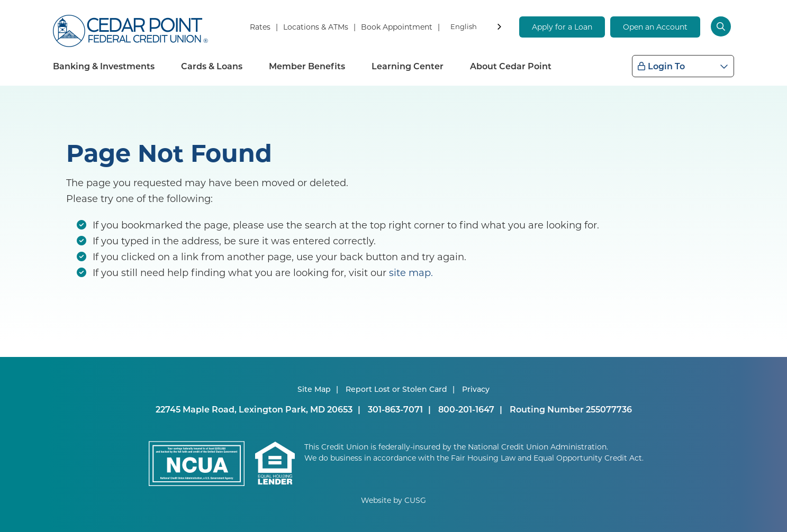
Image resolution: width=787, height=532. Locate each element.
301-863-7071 (395, 409)
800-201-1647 (466, 409)
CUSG (415, 500)
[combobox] (477, 28)
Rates (260, 27)
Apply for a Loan (562, 27)
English (464, 26)
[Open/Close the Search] (722, 26)
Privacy (476, 389)
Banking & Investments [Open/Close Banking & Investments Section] (104, 66)
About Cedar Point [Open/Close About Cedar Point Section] (511, 66)
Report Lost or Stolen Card (396, 389)
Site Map (314, 389)
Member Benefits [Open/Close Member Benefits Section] (307, 66)
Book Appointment (397, 27)
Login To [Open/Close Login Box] (666, 66)
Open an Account (655, 27)
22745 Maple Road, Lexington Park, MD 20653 (254, 409)
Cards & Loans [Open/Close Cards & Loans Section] (212, 66)
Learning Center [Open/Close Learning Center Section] (408, 66)
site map (410, 272)
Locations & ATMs (316, 27)
